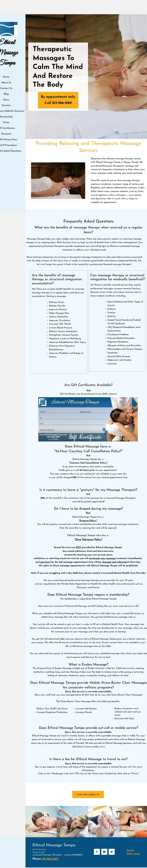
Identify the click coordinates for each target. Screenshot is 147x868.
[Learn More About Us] (88, 794)
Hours (6, 100)
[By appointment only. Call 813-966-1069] (58, 100)
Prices (6, 122)
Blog (6, 94)
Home (6, 77)
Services (6, 105)
